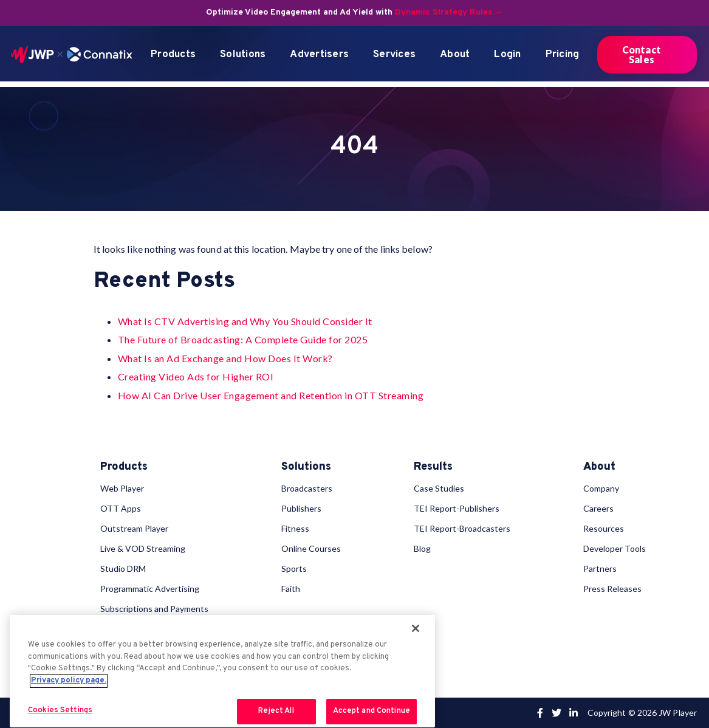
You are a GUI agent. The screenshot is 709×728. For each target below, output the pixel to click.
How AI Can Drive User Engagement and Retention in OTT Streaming (271, 395)
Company (601, 488)
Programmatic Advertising (150, 589)
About (455, 55)
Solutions (243, 55)
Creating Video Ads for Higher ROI (196, 376)
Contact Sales (642, 54)
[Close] (416, 628)
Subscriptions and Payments (154, 609)
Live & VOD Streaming (143, 548)
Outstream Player (134, 528)
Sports (294, 568)
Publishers (301, 508)
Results (433, 467)
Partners (600, 568)
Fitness (295, 528)
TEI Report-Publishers (457, 508)
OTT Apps (121, 508)
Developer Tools (615, 548)
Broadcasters (307, 488)
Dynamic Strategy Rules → (449, 12)
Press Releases (612, 589)
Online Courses (311, 548)
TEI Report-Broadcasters (462, 528)
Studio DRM (123, 568)
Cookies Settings (60, 710)
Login (507, 55)
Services (394, 55)
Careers (598, 508)
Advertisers (319, 55)
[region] (222, 671)
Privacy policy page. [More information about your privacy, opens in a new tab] (69, 681)
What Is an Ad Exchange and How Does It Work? (225, 358)
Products (173, 55)
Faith (291, 589)
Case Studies (439, 488)
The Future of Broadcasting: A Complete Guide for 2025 (243, 339)
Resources (604, 528)
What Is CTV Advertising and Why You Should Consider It (245, 321)
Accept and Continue (372, 711)
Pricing (563, 55)
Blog (422, 548)
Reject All (276, 711)
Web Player (122, 488)
